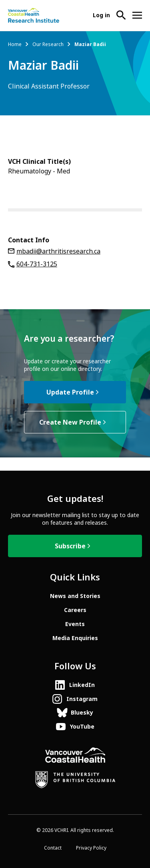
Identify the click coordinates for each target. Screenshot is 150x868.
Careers (75, 610)
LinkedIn (82, 685)
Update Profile (70, 392)
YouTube (82, 727)
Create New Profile (70, 422)
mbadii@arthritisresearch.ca (58, 251)
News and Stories (75, 596)
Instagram (82, 699)
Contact (53, 848)
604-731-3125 (37, 264)
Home (15, 44)
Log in (101, 15)
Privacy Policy (91, 848)
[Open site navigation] (137, 15)
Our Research (48, 44)
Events (75, 624)
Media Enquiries (75, 638)
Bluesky (82, 713)
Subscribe (70, 546)
